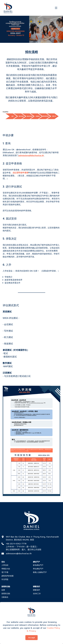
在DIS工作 (37, 594)
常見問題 (5, 579)
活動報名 (5, 597)
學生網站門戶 (38, 569)
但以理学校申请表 (20, 173)
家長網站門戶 (38, 565)
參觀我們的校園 (7, 576)
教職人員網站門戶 (40, 572)
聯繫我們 (36, 590)
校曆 (3, 590)
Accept (32, 638)
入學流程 (5, 565)
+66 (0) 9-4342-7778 (16, 544)
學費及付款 (6, 569)
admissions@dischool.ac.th (19, 554)
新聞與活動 (6, 594)
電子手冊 (5, 572)
